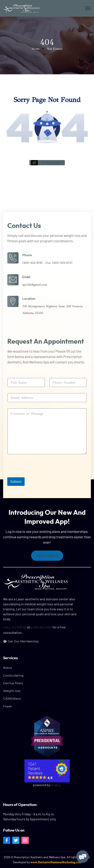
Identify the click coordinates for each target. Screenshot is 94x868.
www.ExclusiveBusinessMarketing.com (56, 862)
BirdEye (56, 785)
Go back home (46, 163)
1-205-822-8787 (41, 627)
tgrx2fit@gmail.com (35, 285)
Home (36, 49)
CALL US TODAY (15, 627)
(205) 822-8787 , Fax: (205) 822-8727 (47, 263)
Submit (16, 482)
